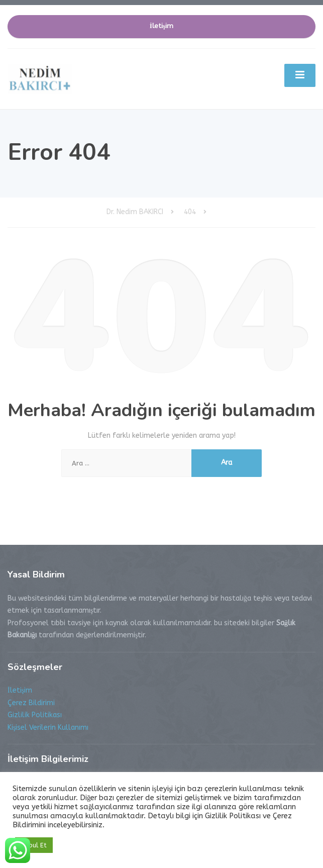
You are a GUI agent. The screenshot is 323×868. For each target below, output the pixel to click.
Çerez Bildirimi (31, 703)
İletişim (162, 26)
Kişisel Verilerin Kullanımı (48, 728)
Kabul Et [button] (34, 845)
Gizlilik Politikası (35, 715)
